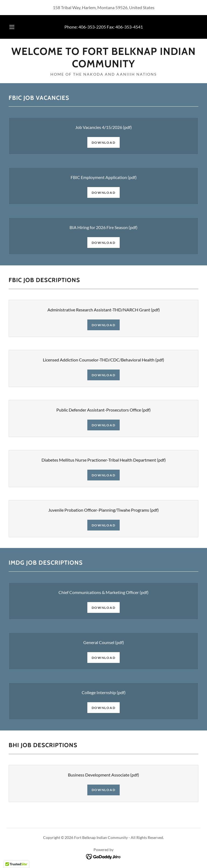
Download (104, 143)
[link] (103, 66)
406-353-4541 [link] (129, 27)
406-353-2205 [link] (92, 27)
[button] (15, 27)
